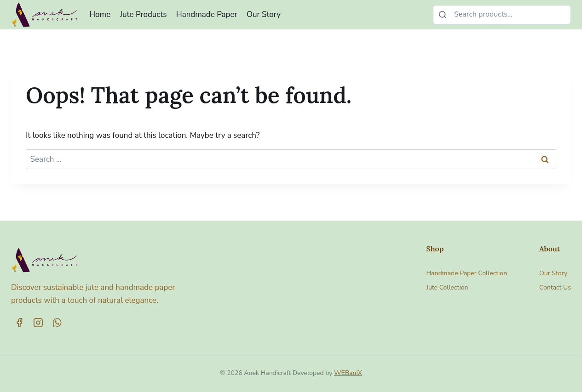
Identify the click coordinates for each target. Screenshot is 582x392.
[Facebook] (19, 323)
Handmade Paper (207, 14)
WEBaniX (348, 373)
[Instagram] (38, 323)
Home (100, 14)
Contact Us (555, 287)
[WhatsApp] (57, 323)
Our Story (264, 14)
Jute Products (144, 14)
